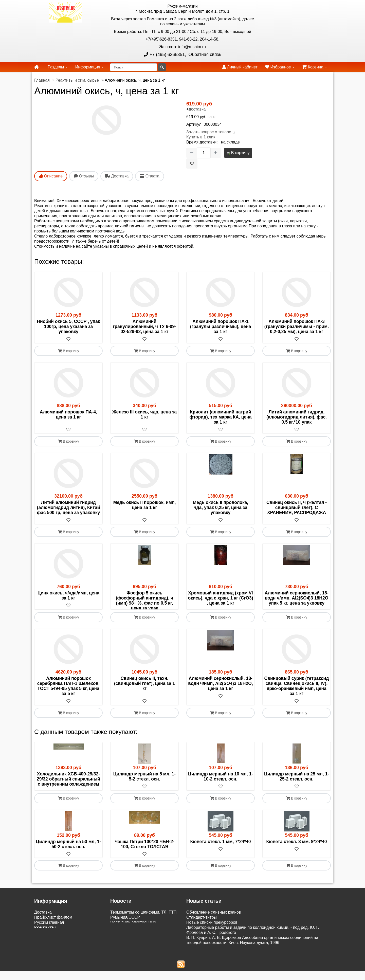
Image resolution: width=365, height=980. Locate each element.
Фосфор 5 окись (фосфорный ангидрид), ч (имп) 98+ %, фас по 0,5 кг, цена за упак (144, 601)
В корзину (238, 153)
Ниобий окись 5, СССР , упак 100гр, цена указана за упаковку (68, 326)
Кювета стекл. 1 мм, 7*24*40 (220, 857)
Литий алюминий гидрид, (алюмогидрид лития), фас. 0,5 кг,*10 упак (297, 417)
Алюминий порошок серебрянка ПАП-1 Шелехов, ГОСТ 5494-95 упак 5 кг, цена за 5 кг (68, 696)
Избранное (280, 67)
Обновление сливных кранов (214, 928)
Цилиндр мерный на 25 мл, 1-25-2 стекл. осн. (297, 787)
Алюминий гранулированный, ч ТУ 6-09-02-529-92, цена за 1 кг (144, 326)
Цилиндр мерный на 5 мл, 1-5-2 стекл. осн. (144, 787)
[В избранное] (192, 164)
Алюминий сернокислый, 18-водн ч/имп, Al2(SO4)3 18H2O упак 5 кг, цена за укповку (297, 598)
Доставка (43, 928)
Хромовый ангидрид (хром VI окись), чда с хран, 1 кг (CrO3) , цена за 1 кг (220, 598)
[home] (36, 67)
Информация (89, 67)
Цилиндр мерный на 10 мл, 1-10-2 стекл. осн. (221, 787)
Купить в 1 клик (201, 137)
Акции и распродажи (53, 969)
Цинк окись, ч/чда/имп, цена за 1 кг (68, 595)
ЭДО (39, 959)
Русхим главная (49, 938)
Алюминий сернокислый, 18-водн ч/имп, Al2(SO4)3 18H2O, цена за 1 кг (220, 694)
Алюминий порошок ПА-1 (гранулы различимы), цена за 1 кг (221, 326)
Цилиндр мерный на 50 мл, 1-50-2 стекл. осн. (68, 859)
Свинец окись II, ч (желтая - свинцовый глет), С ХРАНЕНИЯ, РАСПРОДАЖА (297, 507)
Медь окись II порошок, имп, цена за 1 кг (145, 505)
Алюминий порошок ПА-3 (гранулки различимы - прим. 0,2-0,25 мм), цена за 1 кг (297, 326)
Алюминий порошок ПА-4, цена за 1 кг (68, 414)
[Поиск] (134, 67)
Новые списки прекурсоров (212, 938)
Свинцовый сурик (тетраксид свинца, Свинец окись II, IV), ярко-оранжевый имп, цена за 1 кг (297, 696)
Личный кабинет (240, 67)
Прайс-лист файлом (53, 933)
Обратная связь (204, 55)
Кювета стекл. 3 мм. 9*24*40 (296, 857)
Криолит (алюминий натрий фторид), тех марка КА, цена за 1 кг (220, 417)
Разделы (58, 67)
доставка (197, 109)
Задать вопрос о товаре (209, 132)
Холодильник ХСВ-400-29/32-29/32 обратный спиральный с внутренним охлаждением (68, 789)
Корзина (315, 67)
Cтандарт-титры (202, 933)
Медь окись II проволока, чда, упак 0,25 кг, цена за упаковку (221, 507)
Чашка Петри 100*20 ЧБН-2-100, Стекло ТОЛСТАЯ (144, 859)
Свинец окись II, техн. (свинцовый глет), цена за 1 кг (144, 694)
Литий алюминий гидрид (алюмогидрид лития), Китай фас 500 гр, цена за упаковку (69, 507)
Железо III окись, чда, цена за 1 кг (144, 414)
